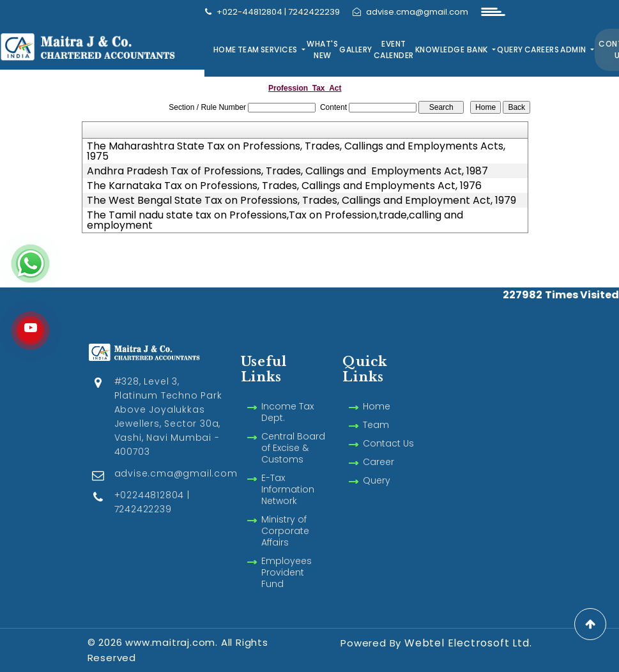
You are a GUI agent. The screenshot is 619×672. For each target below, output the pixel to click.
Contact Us (388, 443)
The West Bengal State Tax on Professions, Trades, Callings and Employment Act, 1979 (302, 201)
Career (378, 462)
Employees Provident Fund (287, 572)
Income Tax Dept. (287, 412)
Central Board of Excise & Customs (293, 448)
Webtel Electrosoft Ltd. (468, 643)
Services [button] (280, 50)
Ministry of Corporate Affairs (285, 531)
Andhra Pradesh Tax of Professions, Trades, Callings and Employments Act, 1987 (287, 171)
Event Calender (394, 50)
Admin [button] (574, 50)
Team (248, 50)
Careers (542, 50)
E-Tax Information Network (288, 489)
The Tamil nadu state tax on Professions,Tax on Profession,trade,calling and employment (275, 220)
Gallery (356, 50)
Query (510, 50)
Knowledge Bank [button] (453, 50)
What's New (322, 50)
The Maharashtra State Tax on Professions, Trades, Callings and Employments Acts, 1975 (296, 151)
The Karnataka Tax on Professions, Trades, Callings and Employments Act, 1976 (284, 186)
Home (225, 50)
